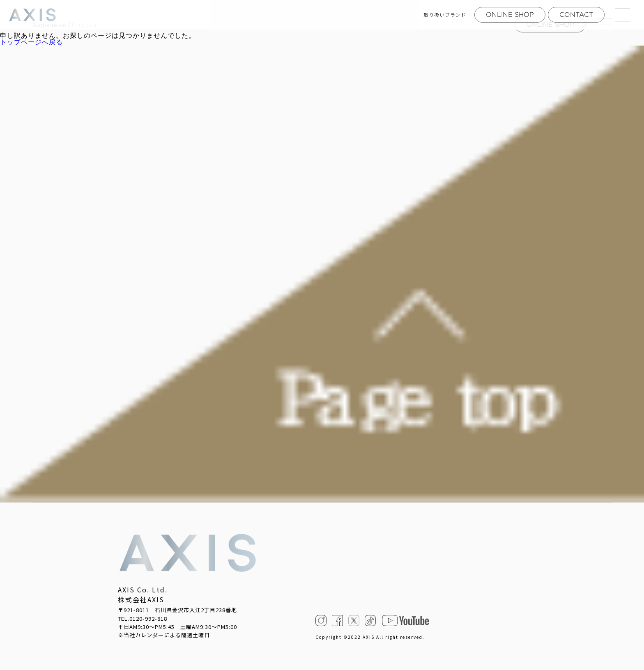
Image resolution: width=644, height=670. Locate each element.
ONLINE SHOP (510, 15)
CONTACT (576, 15)
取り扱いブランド (445, 15)
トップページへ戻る (31, 42)
